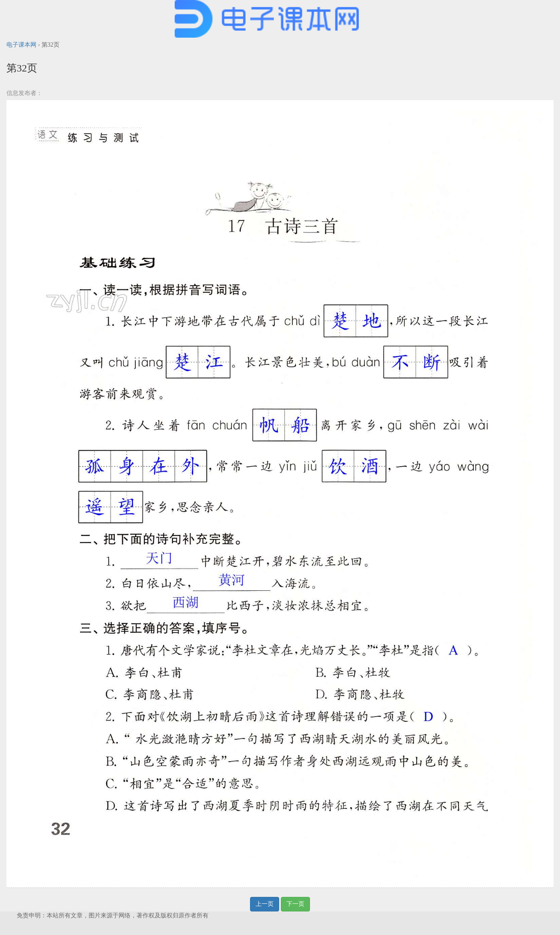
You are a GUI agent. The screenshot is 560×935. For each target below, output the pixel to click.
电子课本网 (21, 45)
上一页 (265, 904)
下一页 (295, 904)
